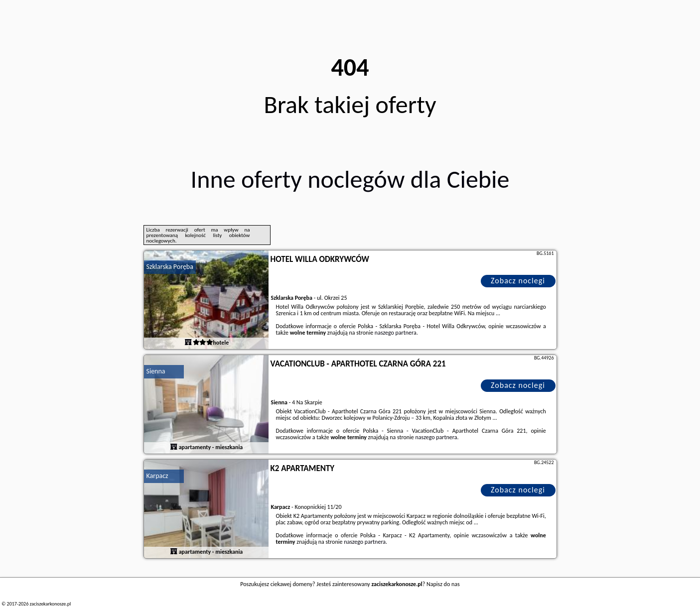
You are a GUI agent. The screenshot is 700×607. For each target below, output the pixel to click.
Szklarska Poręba (170, 267)
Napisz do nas (443, 584)
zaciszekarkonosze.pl (50, 604)
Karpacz (157, 476)
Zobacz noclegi (518, 281)
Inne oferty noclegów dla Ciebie (350, 179)
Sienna (156, 371)
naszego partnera (396, 333)
